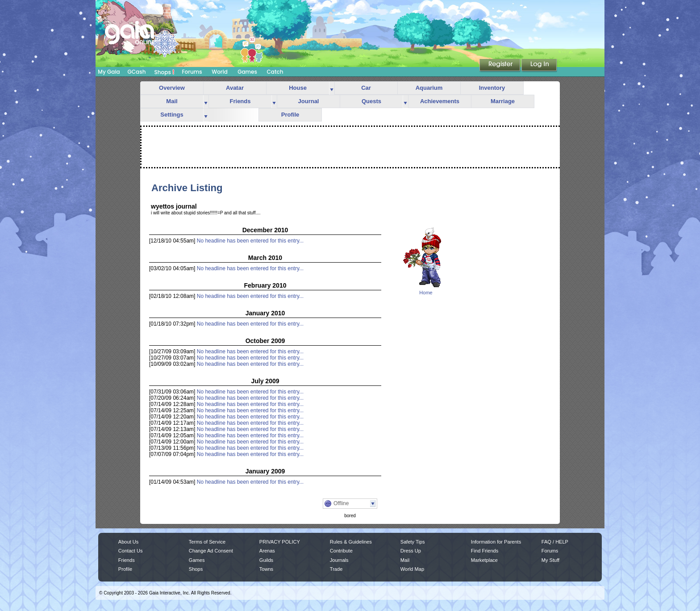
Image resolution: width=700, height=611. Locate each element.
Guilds (266, 560)
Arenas (267, 551)
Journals (339, 560)
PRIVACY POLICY (280, 542)
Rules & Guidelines (351, 542)
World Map (412, 569)
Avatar (235, 88)
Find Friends (485, 551)
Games (247, 72)
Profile (290, 115)
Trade (336, 569)
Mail (172, 101)
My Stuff (550, 560)
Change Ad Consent (211, 551)
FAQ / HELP (555, 542)
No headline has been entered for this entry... (250, 241)
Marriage (503, 101)
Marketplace (484, 560)
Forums (192, 72)
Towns (266, 569)
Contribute (341, 551)
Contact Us (131, 551)
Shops (165, 72)
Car (366, 88)
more (332, 88)
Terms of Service (207, 542)
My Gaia (109, 72)
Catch (275, 72)
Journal (309, 101)
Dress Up (411, 551)
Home (426, 293)
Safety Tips (413, 542)
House (298, 88)
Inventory (492, 88)
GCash (137, 72)
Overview (172, 88)
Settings (172, 115)
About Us (128, 542)
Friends (240, 101)
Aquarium (429, 88)
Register (500, 66)
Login (539, 66)
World (220, 72)
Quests (371, 101)
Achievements (440, 101)
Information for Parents (496, 542)
